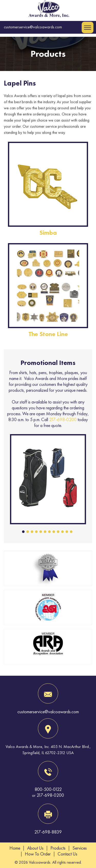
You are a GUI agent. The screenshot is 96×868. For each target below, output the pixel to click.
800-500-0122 (48, 789)
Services (80, 848)
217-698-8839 (48, 832)
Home (15, 848)
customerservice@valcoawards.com (33, 27)
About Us (35, 848)
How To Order (38, 854)
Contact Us (67, 854)
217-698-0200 (63, 419)
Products (58, 848)
